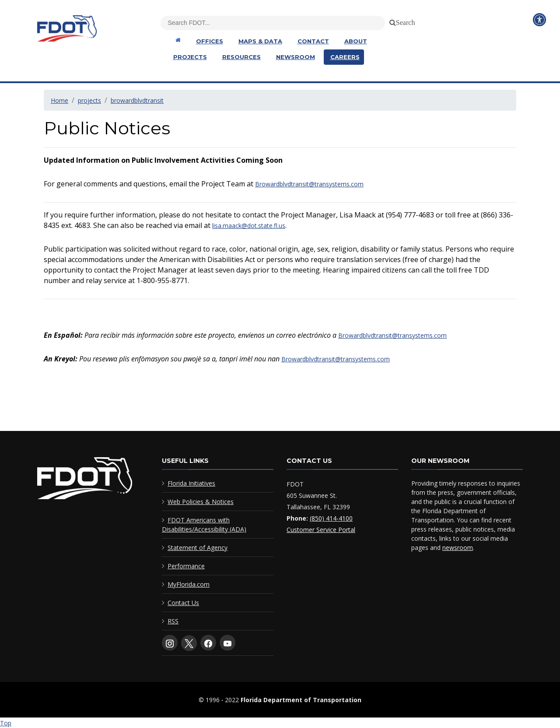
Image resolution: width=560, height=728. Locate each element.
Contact (313, 41)
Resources (241, 57)
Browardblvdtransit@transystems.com (309, 184)
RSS (173, 621)
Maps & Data (260, 41)
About (356, 41)
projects (89, 100)
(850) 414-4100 (331, 518)
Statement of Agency (198, 548)
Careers (345, 57)
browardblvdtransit (137, 100)
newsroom (458, 548)
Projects (190, 57)
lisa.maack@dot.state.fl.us (249, 226)
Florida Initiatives (191, 483)
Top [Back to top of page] (6, 723)
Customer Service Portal (321, 530)
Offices (210, 41)
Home (59, 100)
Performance (186, 566)
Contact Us (183, 603)
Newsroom (296, 57)
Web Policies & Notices (201, 502)
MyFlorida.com (189, 584)
